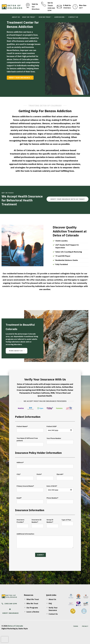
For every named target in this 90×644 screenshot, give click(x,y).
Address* (20, 462)
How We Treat (45, 17)
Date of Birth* (52, 486)
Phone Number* (52, 498)
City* (19, 474)
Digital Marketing (9, 629)
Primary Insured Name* (25, 486)
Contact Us (73, 17)
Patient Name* (22, 426)
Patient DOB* (52, 426)
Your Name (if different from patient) (27, 439)
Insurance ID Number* (36, 521)
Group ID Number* (50, 521)
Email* (19, 498)
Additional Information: (25, 534)
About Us (16, 17)
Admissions (60, 17)
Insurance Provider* (20, 521)
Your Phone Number (54, 438)
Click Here (67, 8)
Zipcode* (60, 474)
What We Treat (29, 17)
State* (39, 474)
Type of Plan (66, 520)
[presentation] (5, 639)
